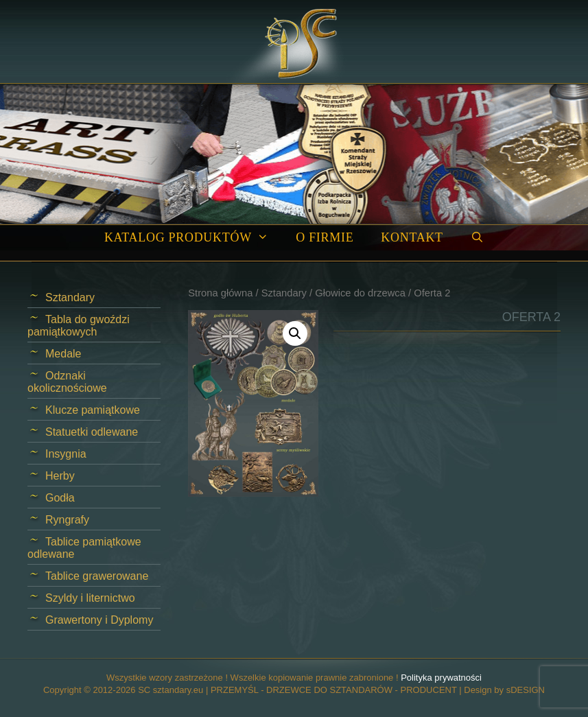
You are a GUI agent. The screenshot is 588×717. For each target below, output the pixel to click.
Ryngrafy (67, 520)
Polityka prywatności (441, 678)
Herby (60, 476)
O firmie (325, 237)
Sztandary (284, 293)
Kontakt (412, 237)
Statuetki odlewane (92, 432)
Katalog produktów (193, 238)
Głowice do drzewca (360, 293)
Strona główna (220, 293)
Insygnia (66, 454)
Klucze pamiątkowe (93, 410)
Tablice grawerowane (97, 576)
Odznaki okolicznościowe (67, 382)
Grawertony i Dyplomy (99, 620)
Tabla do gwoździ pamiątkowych (79, 326)
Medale (63, 354)
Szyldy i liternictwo (90, 598)
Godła (60, 498)
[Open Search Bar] (477, 238)
